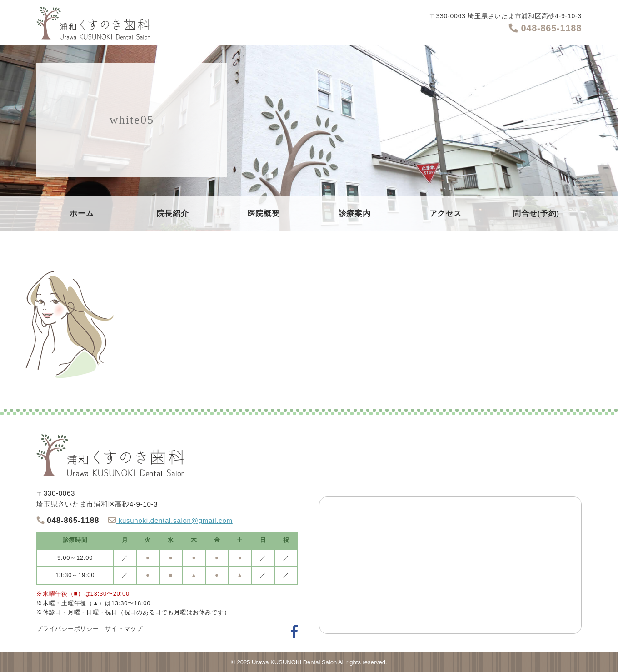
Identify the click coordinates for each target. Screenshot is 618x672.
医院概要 (264, 213)
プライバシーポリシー (68, 629)
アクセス (446, 213)
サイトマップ (124, 629)
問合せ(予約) (536, 213)
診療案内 (355, 213)
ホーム (82, 213)
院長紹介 (173, 213)
